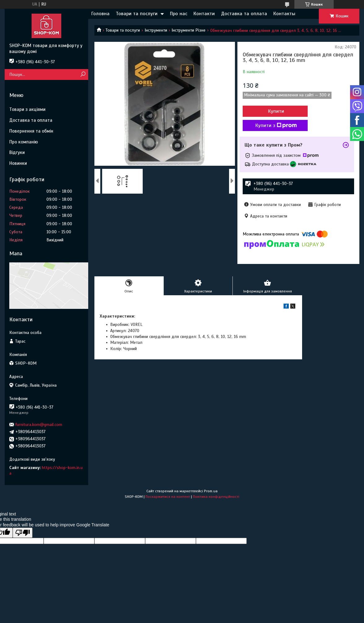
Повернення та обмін (31, 131)
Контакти (204, 14)
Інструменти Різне (188, 30)
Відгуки (17, 152)
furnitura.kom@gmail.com (39, 425)
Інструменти (156, 30)
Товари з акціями (27, 109)
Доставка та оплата (244, 14)
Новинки (18, 163)
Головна (100, 14)
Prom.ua (211, 491)
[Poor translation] (23, 533)
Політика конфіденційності (216, 497)
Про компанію (24, 142)
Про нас (179, 14)
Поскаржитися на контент (168, 497)
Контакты (284, 14)
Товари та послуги (137, 14)
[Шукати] (83, 75)
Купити (276, 111)
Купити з (276, 125)
